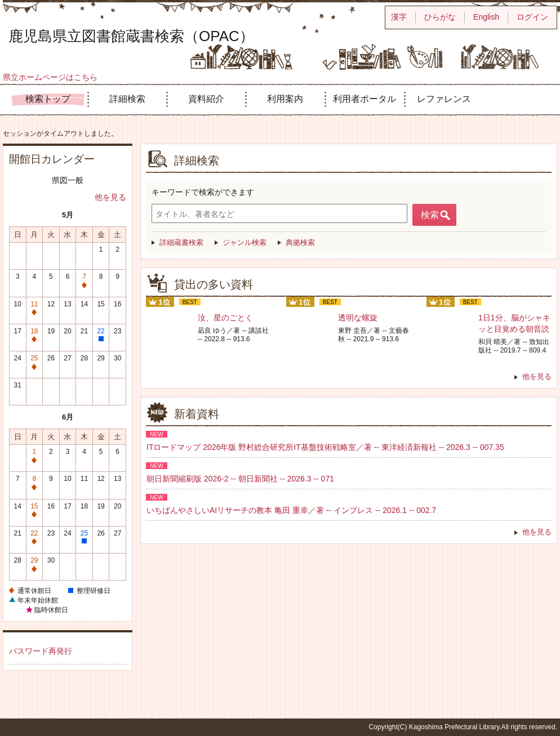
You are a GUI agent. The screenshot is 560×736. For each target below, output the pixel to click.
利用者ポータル (365, 99)
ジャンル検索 (245, 242)
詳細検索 (127, 99)
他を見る (110, 197)
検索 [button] (430, 215)
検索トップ (48, 99)
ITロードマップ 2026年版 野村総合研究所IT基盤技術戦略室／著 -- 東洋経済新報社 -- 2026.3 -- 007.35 (325, 447)
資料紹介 (206, 99)
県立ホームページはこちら (50, 77)
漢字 (399, 17)
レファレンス (444, 99)
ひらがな (440, 17)
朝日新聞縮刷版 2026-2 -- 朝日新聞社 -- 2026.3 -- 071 (240, 479)
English (486, 17)
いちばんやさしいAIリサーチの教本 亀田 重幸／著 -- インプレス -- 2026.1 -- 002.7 (291, 510)
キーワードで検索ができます (203, 192)
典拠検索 (300, 242)
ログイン (532, 17)
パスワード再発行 (41, 651)
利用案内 (285, 99)
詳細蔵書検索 (181, 242)
